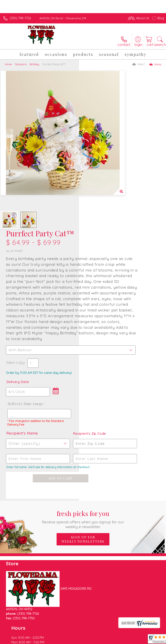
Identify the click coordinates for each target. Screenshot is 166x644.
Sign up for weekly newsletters (83, 453)
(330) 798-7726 (20, 18)
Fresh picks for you (83, 433)
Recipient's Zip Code (141, 343)
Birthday (34, 64)
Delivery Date (97, 280)
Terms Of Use (73, 631)
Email (156, 64)
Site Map (149, 631)
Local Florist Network (125, 631)
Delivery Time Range (97, 306)
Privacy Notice (97, 631)
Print (139, 64)
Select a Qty (94, 261)
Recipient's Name (101, 343)
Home (8, 64)
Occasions (21, 64)
